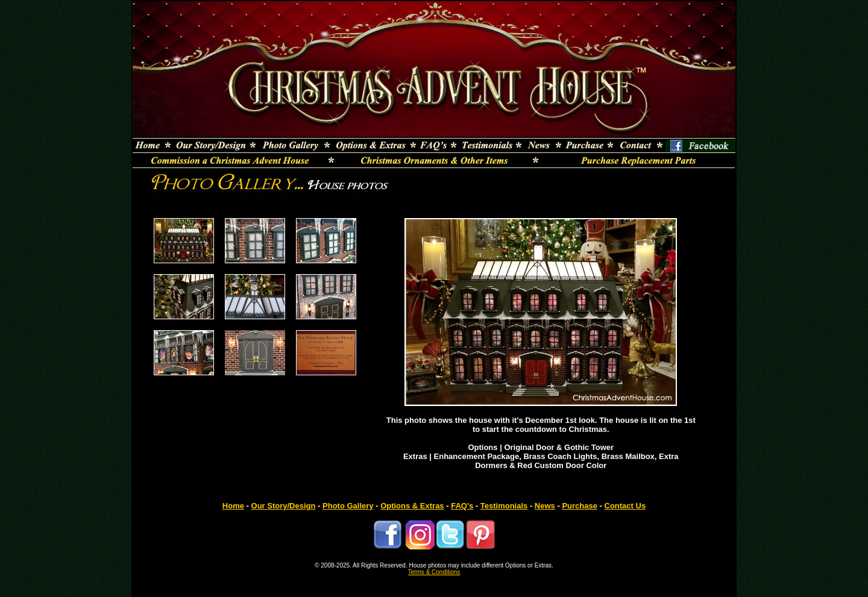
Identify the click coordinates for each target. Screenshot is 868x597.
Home (233, 506)
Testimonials (504, 506)
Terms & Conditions (434, 572)
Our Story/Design (284, 506)
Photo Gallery (348, 506)
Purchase (580, 506)
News (545, 506)
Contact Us (625, 506)
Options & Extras (412, 506)
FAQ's (462, 506)
